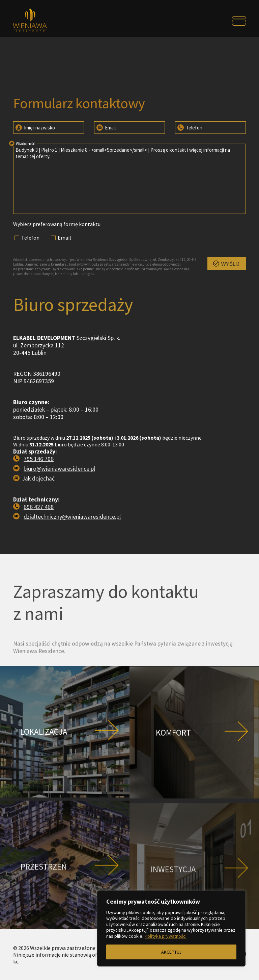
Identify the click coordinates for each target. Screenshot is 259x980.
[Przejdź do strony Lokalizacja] (65, 762)
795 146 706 (39, 489)
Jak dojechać (38, 509)
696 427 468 (39, 537)
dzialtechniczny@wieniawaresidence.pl (72, 547)
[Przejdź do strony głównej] (42, 21)
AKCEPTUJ (171, 952)
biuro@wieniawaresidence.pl (59, 499)
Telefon (189, 127)
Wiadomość (22, 143)
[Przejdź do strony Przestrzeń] (65, 896)
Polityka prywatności (166, 936)
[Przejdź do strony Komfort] (194, 763)
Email (106, 127)
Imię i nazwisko (35, 127)
